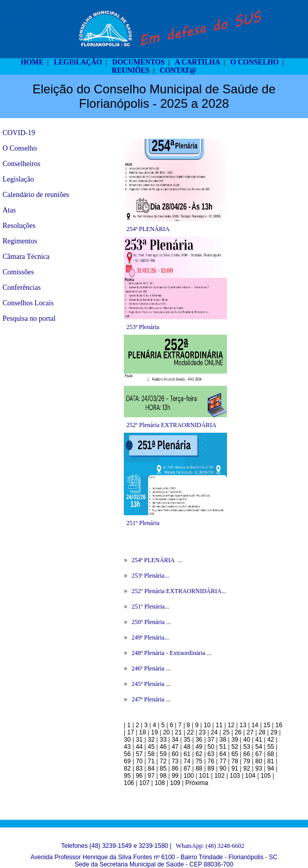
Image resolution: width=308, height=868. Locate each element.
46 (163, 747)
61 (187, 754)
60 (175, 754)
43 (127, 747)
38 (223, 740)
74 (187, 761)
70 (139, 761)
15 (267, 725)
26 (238, 732)
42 (271, 740)
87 (187, 768)
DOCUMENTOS (139, 62)
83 (139, 768)
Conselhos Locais (28, 303)
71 (151, 761)
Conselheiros (21, 164)
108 (160, 783)
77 (223, 761)
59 (163, 754)
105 (266, 776)
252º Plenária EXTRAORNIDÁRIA (171, 425)
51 (223, 747)
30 (127, 740)
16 (279, 725)
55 (271, 747)
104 (250, 776)
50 (211, 747)
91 (234, 768)
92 (247, 768)
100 (189, 776)
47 (175, 747)
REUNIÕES (131, 70)
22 (190, 732)
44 (139, 747)
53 (247, 747)
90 (223, 768)
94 (271, 768)
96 (139, 776)
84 (151, 768)
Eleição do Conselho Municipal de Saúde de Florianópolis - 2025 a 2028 (154, 96)
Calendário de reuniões (36, 195)
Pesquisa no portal (29, 318)
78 (234, 761)
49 (199, 747)
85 (163, 768)
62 (199, 754)
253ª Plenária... (150, 576)
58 (151, 754)
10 (207, 725)
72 (163, 761)
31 (139, 740)
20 (166, 732)
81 (271, 761)
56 (127, 754)
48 (187, 747)
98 (163, 776)
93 (259, 768)
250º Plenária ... (151, 622)
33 (163, 740)
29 (274, 732)
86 (175, 768)
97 (151, 776)
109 (175, 783)
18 (143, 732)
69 (127, 761)
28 (262, 732)
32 (151, 740)
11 (219, 725)
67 (259, 754)
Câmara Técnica (26, 257)
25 (226, 732)
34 (175, 740)
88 (199, 768)
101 (204, 776)
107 (144, 783)
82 (127, 768)
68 (271, 754)
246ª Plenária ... (151, 668)
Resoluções (19, 226)
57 (139, 754)
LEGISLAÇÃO (78, 62)
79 (247, 761)
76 (211, 761)
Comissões (18, 272)
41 (259, 740)
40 (247, 740)
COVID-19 (19, 133)
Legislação (18, 179)
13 (243, 725)
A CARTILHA (198, 62)
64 (223, 754)
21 (178, 732)
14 (255, 725)
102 (219, 776)
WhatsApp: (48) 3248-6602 (210, 846)
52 (234, 747)
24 (214, 732)
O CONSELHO (255, 62)
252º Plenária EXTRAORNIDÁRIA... (179, 591)
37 (211, 740)
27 (250, 732)
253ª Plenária (143, 327)
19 (155, 732)
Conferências (22, 288)
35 (187, 740)
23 (202, 732)
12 (231, 725)
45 (151, 747)
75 (199, 761)
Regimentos (20, 241)
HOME (32, 62)
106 (129, 783)
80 (259, 761)
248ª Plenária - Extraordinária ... (172, 653)
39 (234, 740)
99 (175, 776)
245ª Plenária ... (151, 684)
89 (211, 768)
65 (234, 754)
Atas (9, 210)
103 (235, 776)
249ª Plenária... (150, 637)
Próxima (197, 783)
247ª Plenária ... (151, 699)
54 (259, 747)
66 (247, 754)
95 (127, 776)
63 (211, 754)
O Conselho (20, 148)
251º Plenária (143, 523)
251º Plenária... (150, 607)
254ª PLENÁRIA (148, 229)
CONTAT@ (178, 70)
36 (199, 740)
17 (130, 732)
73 (175, 761)
